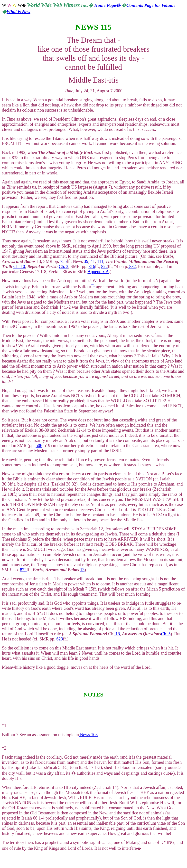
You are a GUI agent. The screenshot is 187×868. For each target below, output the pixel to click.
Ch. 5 (166, 634)
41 (92, 261)
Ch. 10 (19, 267)
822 (105, 267)
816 (92, 267)
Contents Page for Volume (151, 5)
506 (39, 446)
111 (100, 261)
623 (60, 639)
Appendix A (98, 272)
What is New (18, 12)
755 (63, 261)
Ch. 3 (63, 267)
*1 (93, 285)
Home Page (108, 5)
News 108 (88, 735)
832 (132, 267)
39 (86, 261)
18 (117, 634)
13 (82, 570)
